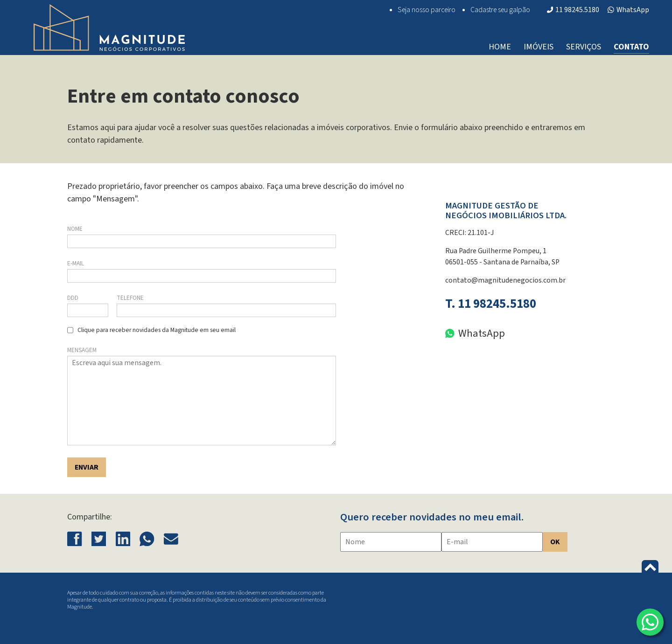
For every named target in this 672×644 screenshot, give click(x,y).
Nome (75, 229)
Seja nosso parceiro (427, 10)
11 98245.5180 (573, 10)
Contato (631, 47)
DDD (73, 298)
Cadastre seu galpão (500, 10)
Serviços (584, 47)
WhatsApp (628, 10)
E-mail (76, 263)
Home (500, 47)
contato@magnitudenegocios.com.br (505, 280)
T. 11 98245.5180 (491, 304)
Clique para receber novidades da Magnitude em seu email (157, 330)
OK (555, 542)
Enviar (87, 467)
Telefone (130, 298)
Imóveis (539, 47)
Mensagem (82, 350)
